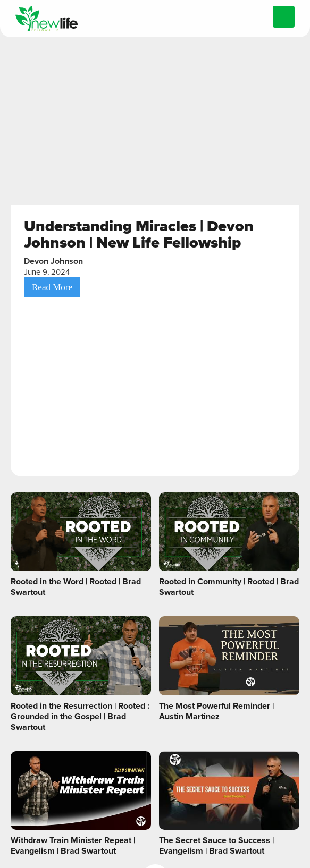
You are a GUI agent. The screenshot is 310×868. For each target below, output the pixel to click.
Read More (52, 287)
